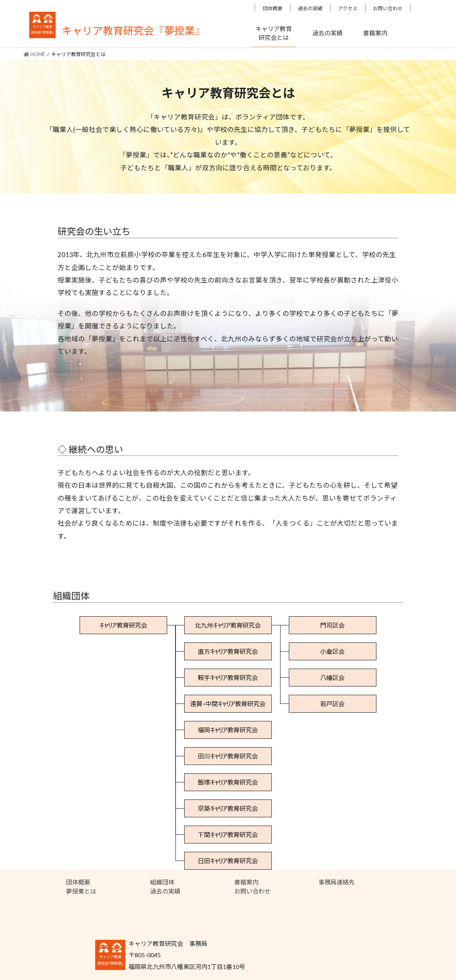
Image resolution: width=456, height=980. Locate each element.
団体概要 (273, 8)
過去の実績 (310, 8)
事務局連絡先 (337, 882)
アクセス (348, 8)
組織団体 (162, 882)
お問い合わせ (388, 8)
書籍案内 (246, 882)
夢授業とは (81, 891)
